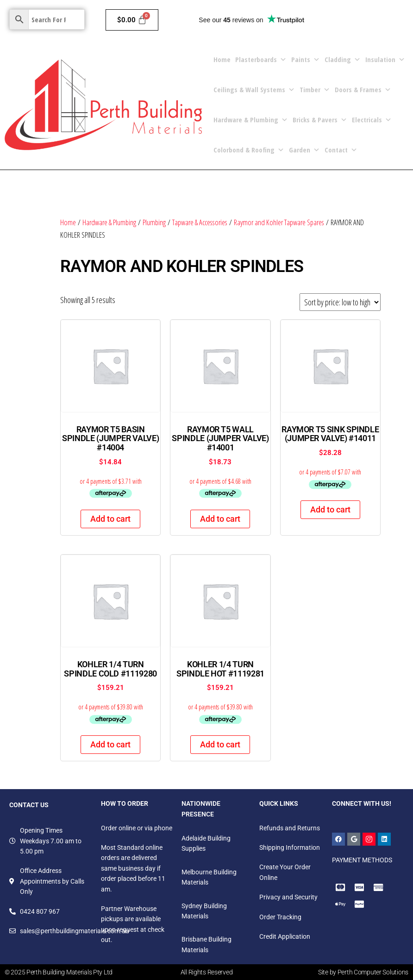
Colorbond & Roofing (249, 150)
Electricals (372, 120)
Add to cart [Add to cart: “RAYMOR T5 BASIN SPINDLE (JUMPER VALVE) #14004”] (110, 519)
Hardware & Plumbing (251, 120)
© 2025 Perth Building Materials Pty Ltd (59, 972)
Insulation (385, 60)
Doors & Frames (363, 90)
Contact (341, 150)
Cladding (343, 60)
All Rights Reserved (207, 972)
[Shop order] (340, 302)
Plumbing (154, 222)
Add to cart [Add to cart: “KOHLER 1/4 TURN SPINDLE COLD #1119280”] (110, 744)
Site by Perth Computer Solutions (363, 972)
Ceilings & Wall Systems (254, 90)
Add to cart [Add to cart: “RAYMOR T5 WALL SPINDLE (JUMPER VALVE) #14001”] (220, 519)
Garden (304, 150)
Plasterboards (261, 60)
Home (222, 59)
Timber (315, 90)
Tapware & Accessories (200, 222)
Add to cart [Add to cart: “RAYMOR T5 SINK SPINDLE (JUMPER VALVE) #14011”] (330, 509)
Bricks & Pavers (320, 120)
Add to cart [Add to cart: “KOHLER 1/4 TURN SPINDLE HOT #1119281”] (220, 744)
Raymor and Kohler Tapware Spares (279, 222)
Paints (306, 60)
